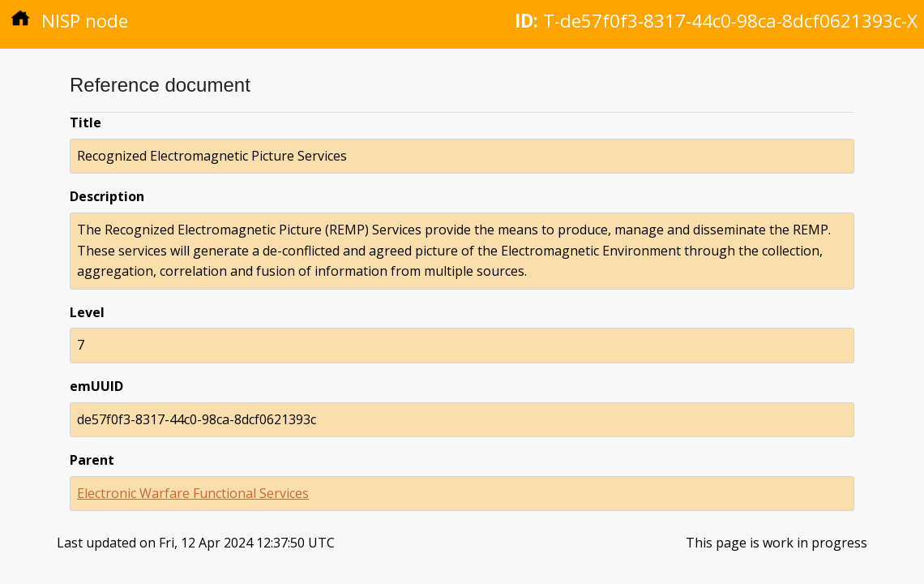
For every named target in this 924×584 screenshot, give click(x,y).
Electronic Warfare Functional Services (193, 493)
